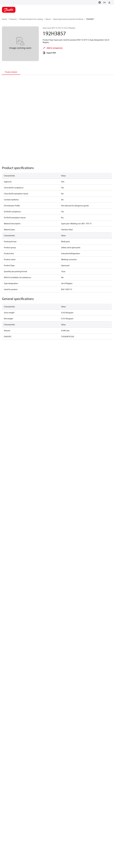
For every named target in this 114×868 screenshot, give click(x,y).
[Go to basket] (95, 2)
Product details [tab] (11, 72)
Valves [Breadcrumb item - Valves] (48, 19)
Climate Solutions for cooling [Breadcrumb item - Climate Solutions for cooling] (31, 19)
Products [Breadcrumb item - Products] (13, 19)
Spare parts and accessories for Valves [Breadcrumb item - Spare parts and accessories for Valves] (68, 19)
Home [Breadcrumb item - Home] (4, 19)
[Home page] (9, 10)
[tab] (11, 72)
